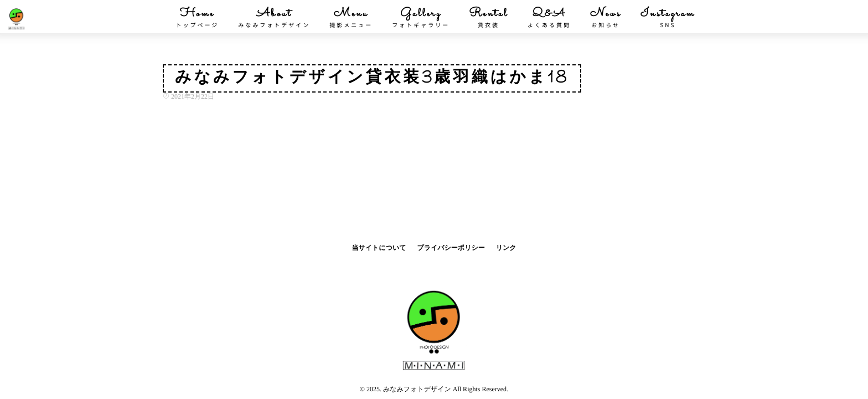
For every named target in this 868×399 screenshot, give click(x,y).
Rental (489, 18)
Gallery (421, 18)
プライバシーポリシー (451, 248)
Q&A (549, 18)
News (606, 18)
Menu (351, 18)
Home (197, 18)
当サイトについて (379, 248)
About (274, 18)
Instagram (668, 18)
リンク (506, 248)
